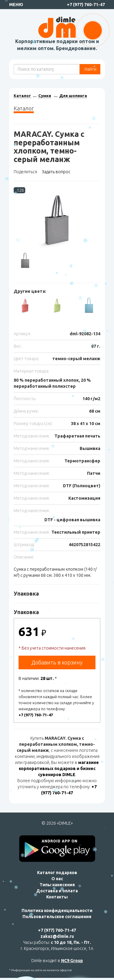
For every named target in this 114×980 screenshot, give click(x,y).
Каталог (22, 96)
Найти (90, 69)
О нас (57, 879)
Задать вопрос (56, 172)
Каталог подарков (57, 873)
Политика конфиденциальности (57, 911)
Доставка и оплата (57, 891)
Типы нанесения (57, 885)
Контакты (57, 897)
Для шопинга (73, 96)
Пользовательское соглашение (57, 917)
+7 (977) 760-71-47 (86, 5)
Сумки (45, 96)
